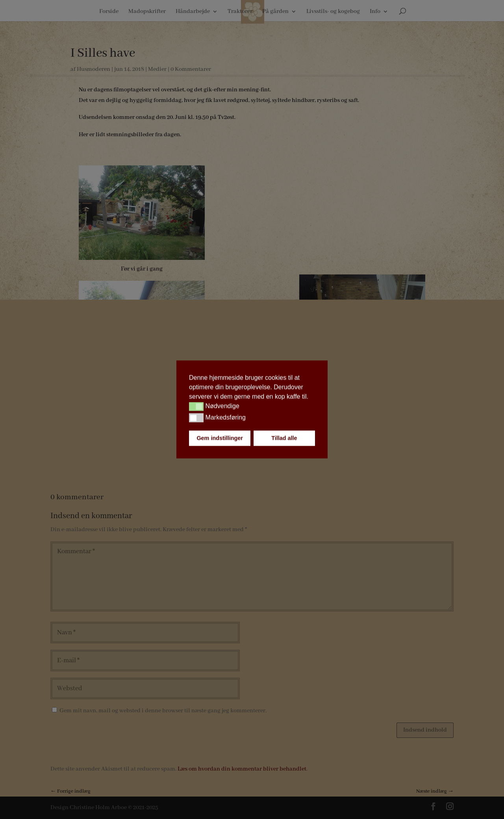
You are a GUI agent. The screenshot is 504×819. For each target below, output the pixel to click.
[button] (196, 406)
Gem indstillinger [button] (220, 438)
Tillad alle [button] (284, 438)
